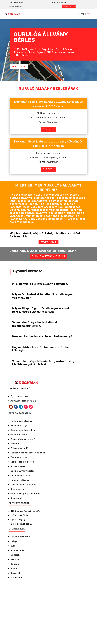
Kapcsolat (16, 499)
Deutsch (15, 556)
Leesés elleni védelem (23, 486)
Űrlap (14, 543)
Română (15, 570)
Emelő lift (16, 445)
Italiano (15, 565)
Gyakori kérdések (20, 538)
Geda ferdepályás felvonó (25, 495)
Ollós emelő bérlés (21, 477)
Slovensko (16, 579)
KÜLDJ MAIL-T (48, 243)
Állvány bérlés (19, 468)
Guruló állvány (19, 436)
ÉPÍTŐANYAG (69, 6)
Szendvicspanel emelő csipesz (28, 454)
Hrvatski (15, 561)
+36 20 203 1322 (19, 521)
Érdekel (48, 130)
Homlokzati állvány (21, 422)
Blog (13, 547)
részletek (19, 66)
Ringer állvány (19, 490)
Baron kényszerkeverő (23, 440)
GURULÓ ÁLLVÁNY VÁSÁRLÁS (48, 257)
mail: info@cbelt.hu (21, 525)
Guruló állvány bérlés (22, 472)
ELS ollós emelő (19, 450)
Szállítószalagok (20, 427)
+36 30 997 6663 (19, 517)
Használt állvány (20, 481)
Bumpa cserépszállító (23, 431)
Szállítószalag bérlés (22, 463)
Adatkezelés (17, 552)
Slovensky (16, 574)
